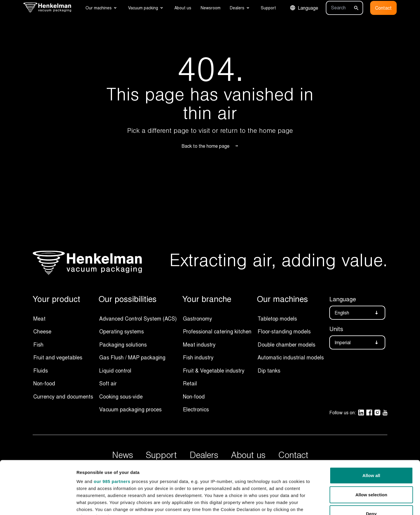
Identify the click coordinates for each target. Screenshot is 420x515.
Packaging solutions (123, 345)
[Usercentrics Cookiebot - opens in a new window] (38, 504)
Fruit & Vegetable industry (214, 370)
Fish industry (198, 357)
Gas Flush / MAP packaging (132, 357)
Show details (306, 503)
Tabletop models (277, 319)
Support (268, 8)
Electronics (196, 409)
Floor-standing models (284, 331)
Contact (383, 8)
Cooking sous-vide (121, 396)
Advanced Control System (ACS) (138, 319)
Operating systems (121, 331)
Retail (190, 383)
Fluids (41, 370)
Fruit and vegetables (58, 357)
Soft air (108, 383)
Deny (371, 464)
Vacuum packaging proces (130, 409)
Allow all (371, 426)
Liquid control (115, 370)
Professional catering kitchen (217, 331)
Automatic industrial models (291, 357)
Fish (38, 345)
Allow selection (371, 445)
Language (304, 8)
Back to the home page (210, 146)
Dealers (237, 8)
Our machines (99, 8)
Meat (39, 319)
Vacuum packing (143, 8)
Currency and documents (63, 396)
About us (183, 8)
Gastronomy (197, 319)
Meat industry (199, 345)
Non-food (44, 383)
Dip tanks (269, 370)
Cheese (42, 331)
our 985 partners (112, 432)
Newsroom (211, 8)
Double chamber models (286, 345)
